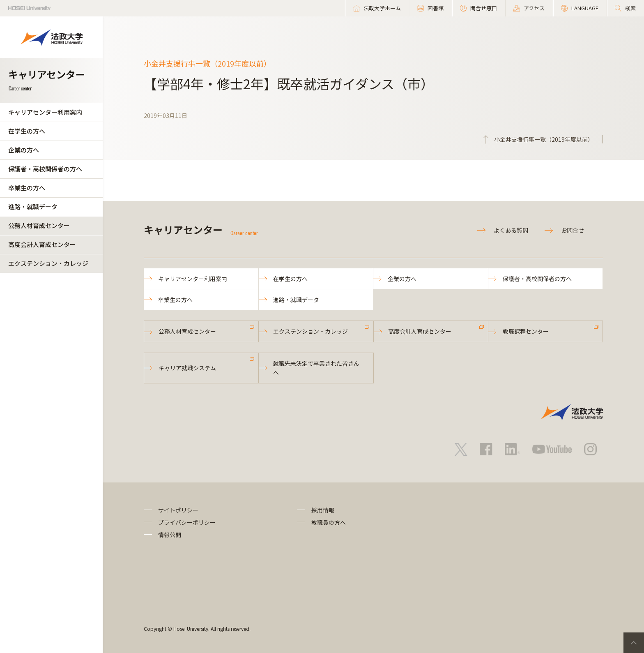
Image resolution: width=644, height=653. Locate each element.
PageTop (634, 643)
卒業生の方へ (27, 188)
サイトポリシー (178, 510)
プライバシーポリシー (187, 522)
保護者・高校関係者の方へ (45, 169)
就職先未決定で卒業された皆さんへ (316, 368)
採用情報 (323, 510)
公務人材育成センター (39, 225)
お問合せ (573, 230)
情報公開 (170, 535)
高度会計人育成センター (42, 244)
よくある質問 (511, 230)
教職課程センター (526, 331)
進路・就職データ (33, 207)
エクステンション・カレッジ (48, 263)
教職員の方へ (329, 522)
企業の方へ (24, 150)
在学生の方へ (27, 131)
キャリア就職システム (187, 368)
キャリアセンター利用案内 (45, 112)
